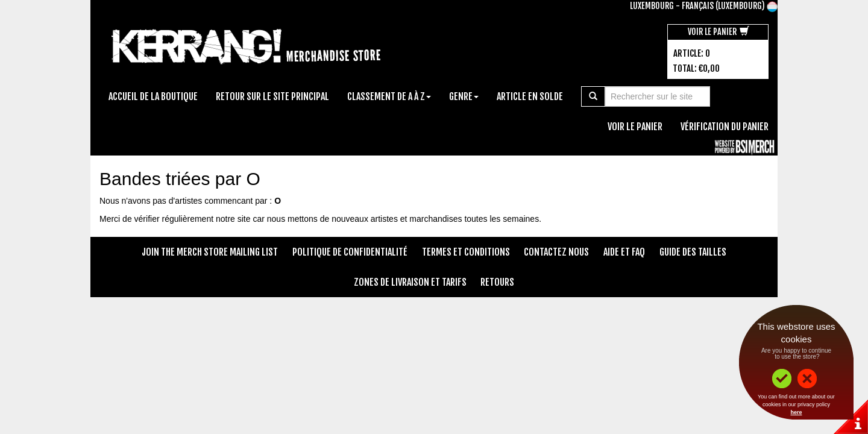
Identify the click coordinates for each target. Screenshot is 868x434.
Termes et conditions (466, 252)
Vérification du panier (725, 127)
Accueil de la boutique (153, 96)
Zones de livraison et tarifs (410, 282)
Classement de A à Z (389, 96)
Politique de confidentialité (350, 252)
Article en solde (530, 96)
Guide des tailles (693, 252)
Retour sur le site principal (272, 96)
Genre (464, 96)
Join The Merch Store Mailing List (210, 252)
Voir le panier (719, 32)
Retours (497, 282)
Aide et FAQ (624, 252)
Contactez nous (556, 252)
